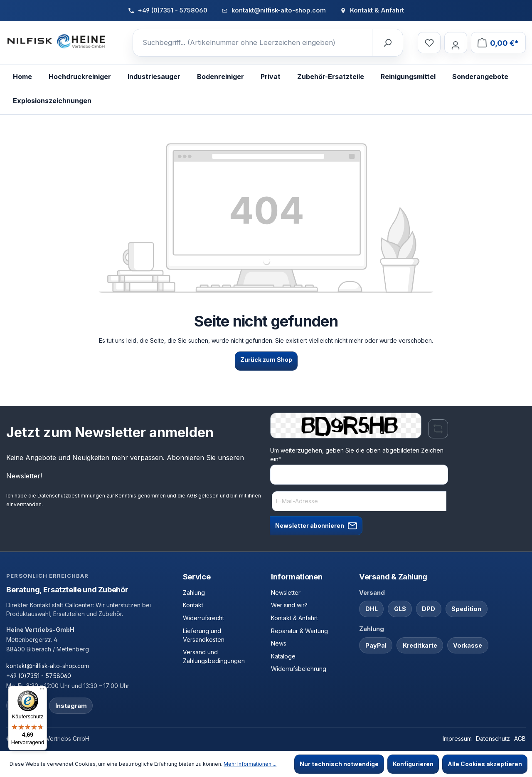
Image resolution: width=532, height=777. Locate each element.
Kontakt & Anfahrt (294, 618)
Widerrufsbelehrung (299, 669)
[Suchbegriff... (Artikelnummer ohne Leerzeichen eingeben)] (252, 43)
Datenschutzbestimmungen (71, 496)
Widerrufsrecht (203, 618)
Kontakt (193, 605)
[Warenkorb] (498, 43)
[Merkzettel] (429, 43)
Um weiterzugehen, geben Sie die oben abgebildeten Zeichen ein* (357, 455)
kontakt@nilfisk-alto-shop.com (48, 666)
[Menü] (42, 691)
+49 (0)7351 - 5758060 (39, 676)
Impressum (457, 739)
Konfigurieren (413, 764)
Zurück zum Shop (266, 360)
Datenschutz (493, 739)
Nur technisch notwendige (339, 764)
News (279, 643)
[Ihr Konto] (456, 43)
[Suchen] (387, 43)
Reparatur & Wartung (299, 631)
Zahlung (194, 593)
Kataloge (283, 656)
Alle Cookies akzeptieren (485, 764)
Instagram (71, 706)
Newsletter (286, 593)
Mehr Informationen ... (250, 764)
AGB (192, 496)
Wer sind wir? (289, 605)
